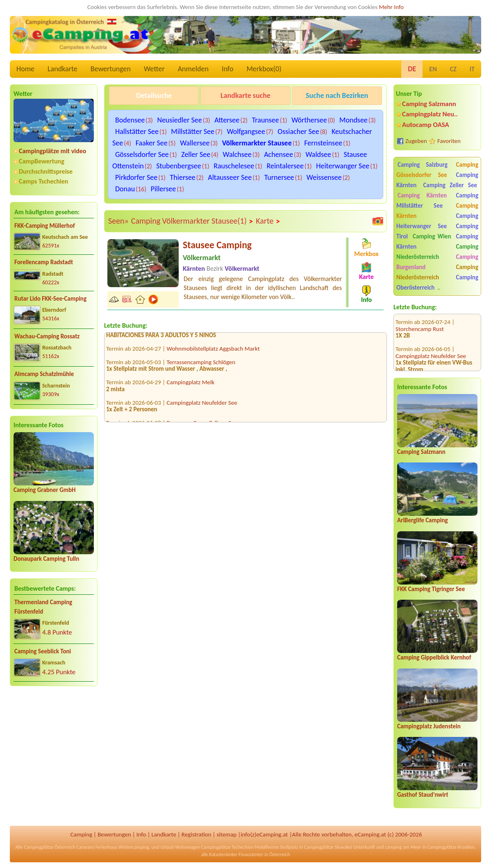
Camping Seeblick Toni (43, 651)
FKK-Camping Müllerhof (45, 226)
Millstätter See (193, 131)
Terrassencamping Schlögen (201, 364)
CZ (453, 69)
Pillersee (164, 189)
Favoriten (449, 141)
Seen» (118, 221)
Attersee (227, 120)
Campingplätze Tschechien (227, 847)
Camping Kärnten (422, 195)
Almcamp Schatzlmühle (44, 374)
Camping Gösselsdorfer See (437, 170)
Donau (125, 189)
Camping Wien (432, 236)
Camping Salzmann (429, 104)
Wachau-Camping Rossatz (47, 336)
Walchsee (237, 154)
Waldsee (318, 154)
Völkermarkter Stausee (257, 143)
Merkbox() (264, 69)
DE (412, 69)
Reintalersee (285, 166)
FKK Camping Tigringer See (431, 589)
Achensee (278, 154)
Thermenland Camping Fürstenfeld (43, 607)
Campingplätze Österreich (49, 847)
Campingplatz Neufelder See (431, 345)
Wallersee (195, 143)
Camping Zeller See (450, 185)
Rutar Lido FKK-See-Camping (50, 299)
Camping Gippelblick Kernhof (434, 657)
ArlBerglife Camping (423, 520)
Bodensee (130, 120)
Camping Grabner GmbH (44, 490)
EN (433, 69)
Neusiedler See (180, 120)
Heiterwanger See (343, 166)
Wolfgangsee (246, 131)
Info (228, 69)
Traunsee (266, 120)
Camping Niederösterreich (437, 252)
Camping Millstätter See (437, 201)
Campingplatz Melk (191, 384)
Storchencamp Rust (420, 318)
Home (25, 69)
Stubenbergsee (179, 166)
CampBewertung (42, 161)
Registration (197, 834)
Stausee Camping (217, 245)
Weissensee (324, 177)
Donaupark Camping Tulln (46, 559)
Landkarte (63, 69)
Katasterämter (223, 854)
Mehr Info (391, 7)
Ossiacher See (298, 131)
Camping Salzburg (423, 165)
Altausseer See (230, 177)
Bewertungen (111, 69)
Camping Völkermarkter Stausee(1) (192, 221)
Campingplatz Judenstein (429, 726)
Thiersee (183, 177)
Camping (81, 834)
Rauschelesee (234, 166)
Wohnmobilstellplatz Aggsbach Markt (213, 351)
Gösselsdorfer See (142, 154)
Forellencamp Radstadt (44, 262)
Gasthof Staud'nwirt (423, 795)
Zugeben (416, 141)
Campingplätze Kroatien (451, 847)
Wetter (154, 69)
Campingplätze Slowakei (328, 847)
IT (472, 69)
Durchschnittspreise (46, 171)
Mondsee (353, 120)
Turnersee (279, 177)
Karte (268, 221)
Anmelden (193, 69)
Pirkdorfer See (136, 177)
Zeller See (196, 154)
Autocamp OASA (426, 125)
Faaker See (152, 143)
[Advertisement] (54, 757)
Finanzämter (251, 854)
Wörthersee (309, 120)
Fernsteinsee (323, 143)
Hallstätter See (137, 131)
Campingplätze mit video (52, 151)
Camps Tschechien (43, 181)
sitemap (226, 834)
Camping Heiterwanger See (437, 221)
